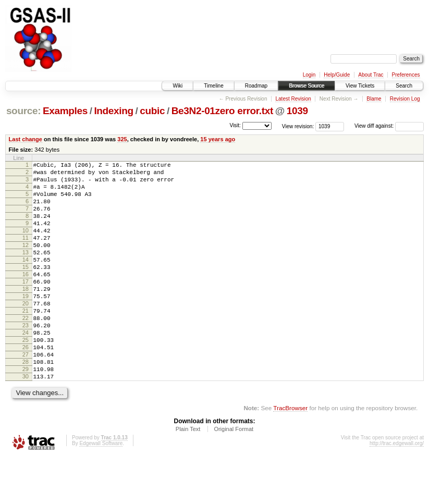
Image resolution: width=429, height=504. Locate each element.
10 (26, 244)
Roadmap (256, 86)
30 (26, 422)
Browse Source (307, 86)
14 (26, 280)
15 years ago (218, 139)
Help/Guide (337, 75)
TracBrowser (290, 455)
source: (23, 111)
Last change (26, 139)
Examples (65, 111)
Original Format (234, 476)
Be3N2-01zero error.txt (222, 111)
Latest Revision (293, 99)
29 (26, 413)
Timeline (213, 86)
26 (26, 386)
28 (26, 404)
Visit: (235, 125)
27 (26, 395)
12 (26, 262)
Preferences (406, 75)
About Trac (371, 75)
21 (26, 342)
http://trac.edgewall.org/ (397, 490)
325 (122, 139)
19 (26, 324)
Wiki (177, 86)
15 (26, 289)
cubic (152, 111)
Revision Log (405, 99)
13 (26, 271)
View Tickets (360, 86)
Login (309, 75)
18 (26, 315)
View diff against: (389, 126)
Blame (374, 99)
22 (26, 351)
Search (404, 86)
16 (26, 298)
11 (26, 253)
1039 (297, 111)
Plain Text (188, 476)
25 (26, 377)
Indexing (113, 111)
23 (26, 360)
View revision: (298, 126)
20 (26, 333)
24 (26, 368)
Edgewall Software (101, 490)
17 (26, 306)
